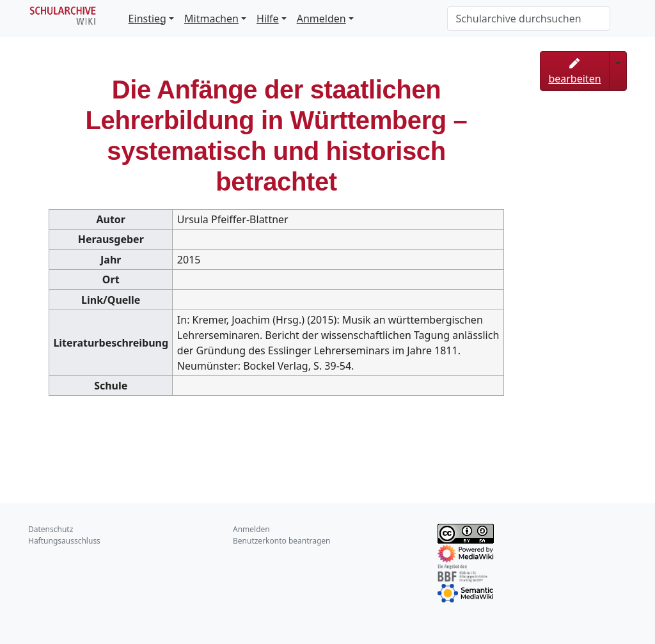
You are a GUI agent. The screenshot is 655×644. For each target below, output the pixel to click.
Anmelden (321, 19)
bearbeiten (574, 72)
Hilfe (268, 19)
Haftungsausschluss (64, 541)
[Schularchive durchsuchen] (529, 19)
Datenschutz (51, 529)
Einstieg (147, 19)
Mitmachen (211, 19)
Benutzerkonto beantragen (282, 541)
